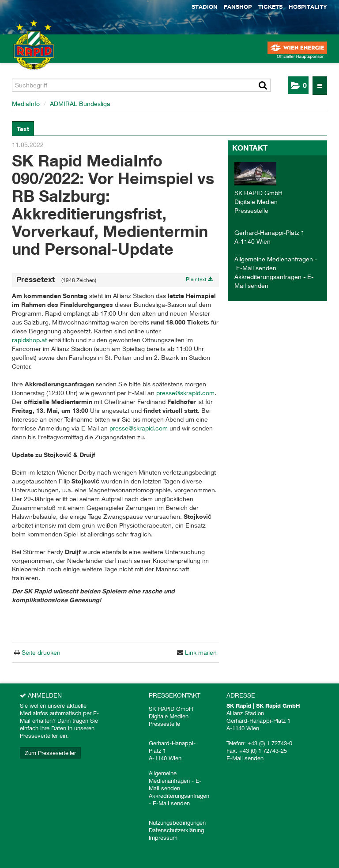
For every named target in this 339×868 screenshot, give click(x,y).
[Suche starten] (263, 85)
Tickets (270, 7)
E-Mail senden (256, 268)
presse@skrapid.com (185, 393)
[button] (298, 85)
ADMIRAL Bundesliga (80, 104)
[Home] (22, 53)
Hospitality (308, 7)
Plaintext (199, 279)
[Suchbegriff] (141, 85)
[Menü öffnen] (320, 86)
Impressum (163, 838)
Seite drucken (40, 652)
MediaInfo (26, 104)
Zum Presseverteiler (50, 753)
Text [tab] (23, 129)
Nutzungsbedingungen (177, 823)
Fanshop (238, 7)
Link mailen (200, 652)
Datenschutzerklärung (176, 830)
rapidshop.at (29, 340)
